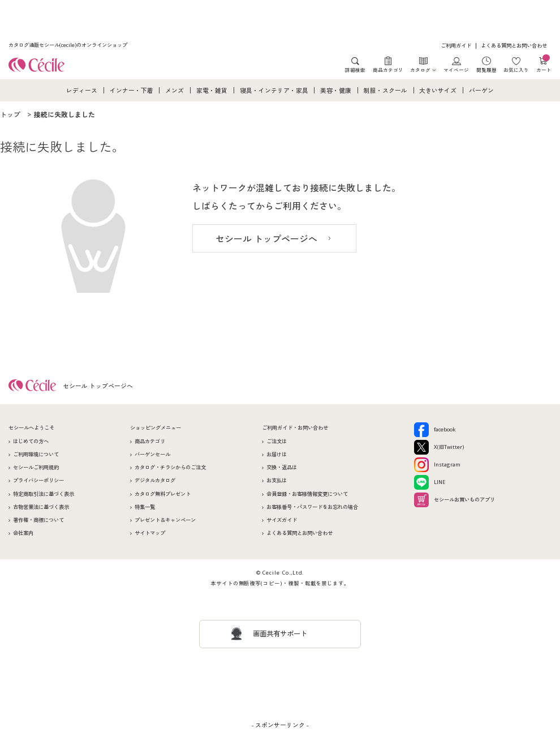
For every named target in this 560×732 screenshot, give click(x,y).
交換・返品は (282, 467)
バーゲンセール (152, 454)
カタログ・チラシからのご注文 (170, 467)
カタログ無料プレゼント (163, 494)
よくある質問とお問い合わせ (514, 46)
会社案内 (23, 533)
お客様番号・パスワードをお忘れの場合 (312, 507)
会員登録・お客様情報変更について (307, 494)
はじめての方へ (31, 441)
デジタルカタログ (155, 480)
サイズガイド (282, 520)
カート (544, 65)
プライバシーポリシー (38, 480)
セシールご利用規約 (36, 467)
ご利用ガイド (456, 46)
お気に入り (516, 70)
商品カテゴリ (388, 70)
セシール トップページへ (266, 239)
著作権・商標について (38, 520)
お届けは (277, 454)
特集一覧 (145, 507)
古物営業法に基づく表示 (41, 507)
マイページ (456, 70)
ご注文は (277, 441)
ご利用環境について (36, 454)
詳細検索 (355, 70)
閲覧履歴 (486, 70)
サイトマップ (150, 533)
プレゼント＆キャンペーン (165, 520)
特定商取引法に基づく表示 (44, 494)
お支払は (277, 480)
